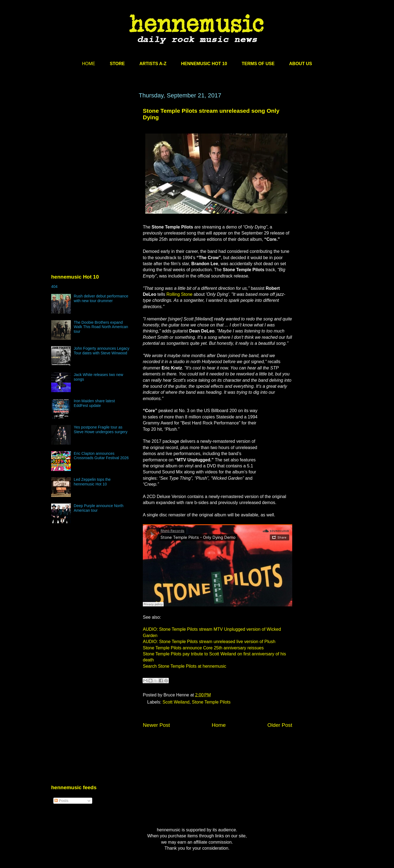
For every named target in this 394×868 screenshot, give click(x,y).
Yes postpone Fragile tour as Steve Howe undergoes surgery (101, 429)
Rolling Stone (179, 294)
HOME (89, 64)
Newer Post (156, 725)
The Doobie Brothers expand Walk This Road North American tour (101, 327)
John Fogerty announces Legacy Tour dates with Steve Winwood (102, 351)
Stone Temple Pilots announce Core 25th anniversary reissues (203, 648)
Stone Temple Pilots (211, 702)
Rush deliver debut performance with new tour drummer (101, 298)
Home (219, 725)
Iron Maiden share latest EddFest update (94, 403)
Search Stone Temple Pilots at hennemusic (185, 666)
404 (54, 287)
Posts (61, 801)
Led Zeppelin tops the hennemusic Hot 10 (92, 482)
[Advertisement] (92, 144)
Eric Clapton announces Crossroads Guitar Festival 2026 (101, 456)
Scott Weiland (176, 702)
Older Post (280, 725)
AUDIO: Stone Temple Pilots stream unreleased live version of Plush (209, 642)
